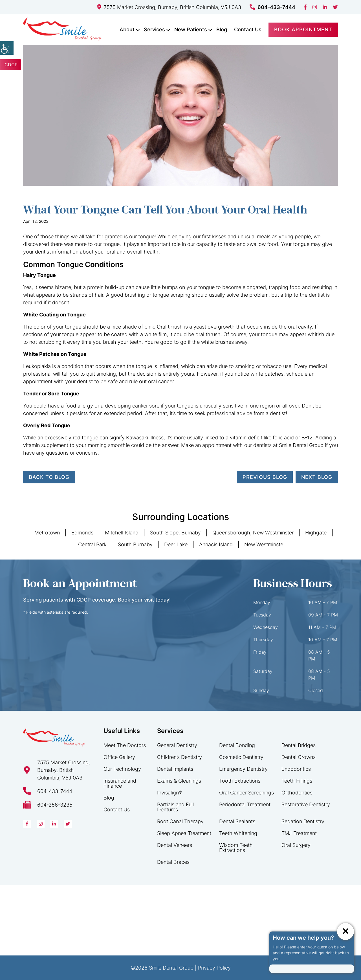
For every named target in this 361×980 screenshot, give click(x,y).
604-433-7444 (272, 7)
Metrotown (47, 533)
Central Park (92, 544)
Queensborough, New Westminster (253, 533)
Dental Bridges (299, 745)
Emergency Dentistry (243, 769)
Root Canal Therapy (180, 821)
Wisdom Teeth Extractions (236, 848)
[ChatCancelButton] (345, 931)
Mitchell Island (122, 533)
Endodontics (296, 769)
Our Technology (122, 769)
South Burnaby (135, 544)
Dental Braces (173, 862)
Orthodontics (297, 793)
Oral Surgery (296, 845)
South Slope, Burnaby (175, 533)
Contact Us (248, 29)
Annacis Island (216, 544)
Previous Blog (265, 477)
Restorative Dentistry (306, 804)
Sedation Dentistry (303, 821)
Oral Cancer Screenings (246, 793)
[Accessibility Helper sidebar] (7, 48)
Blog (222, 29)
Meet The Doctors (125, 745)
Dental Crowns (299, 757)
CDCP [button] (11, 65)
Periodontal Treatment (245, 804)
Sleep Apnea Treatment (184, 833)
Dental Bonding (237, 745)
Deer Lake (176, 544)
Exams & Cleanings (179, 781)
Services (154, 29)
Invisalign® (170, 793)
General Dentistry (177, 745)
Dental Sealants (237, 821)
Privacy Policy (214, 968)
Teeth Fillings (297, 781)
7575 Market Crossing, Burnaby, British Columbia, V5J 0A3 (169, 7)
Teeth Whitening (238, 833)
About (127, 29)
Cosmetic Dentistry (241, 757)
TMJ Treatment (299, 833)
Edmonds (82, 533)
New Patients (191, 29)
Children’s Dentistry (180, 757)
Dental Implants (175, 769)
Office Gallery (119, 757)
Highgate (316, 533)
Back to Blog (49, 477)
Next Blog (317, 477)
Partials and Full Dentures (175, 807)
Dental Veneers (175, 845)
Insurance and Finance (120, 783)
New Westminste (264, 544)
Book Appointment (303, 29)
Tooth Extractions (240, 781)
